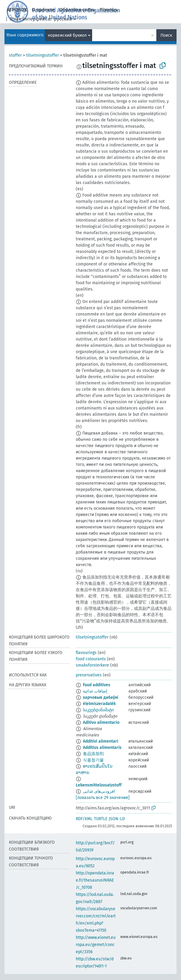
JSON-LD (117, 819)
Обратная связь (77, 10)
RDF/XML (84, 819)
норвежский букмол (67, 35)
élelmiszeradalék (99, 704)
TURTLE (101, 819)
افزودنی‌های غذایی (99, 791)
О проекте (43, 10)
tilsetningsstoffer (43, 55)
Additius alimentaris (102, 748)
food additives (97, 685)
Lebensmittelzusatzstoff (99, 785)
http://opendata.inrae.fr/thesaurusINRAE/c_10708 (95, 880)
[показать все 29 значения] (103, 798)
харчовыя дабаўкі (101, 697)
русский (63, 19)
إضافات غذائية (95, 691)
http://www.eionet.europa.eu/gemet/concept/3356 (96, 945)
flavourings (86, 653)
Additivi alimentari (101, 741)
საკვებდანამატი (98, 710)
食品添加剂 (93, 754)
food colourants (91, 659)
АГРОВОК (17, 10)
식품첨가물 (93, 760)
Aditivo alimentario (101, 722)
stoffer (15, 55)
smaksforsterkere (92, 665)
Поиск (166, 35)
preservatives (89, 675)
